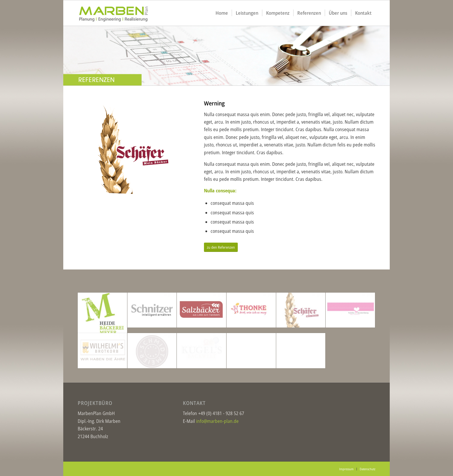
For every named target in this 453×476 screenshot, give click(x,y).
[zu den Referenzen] (221, 247)
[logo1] (120, 13)
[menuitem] (222, 13)
